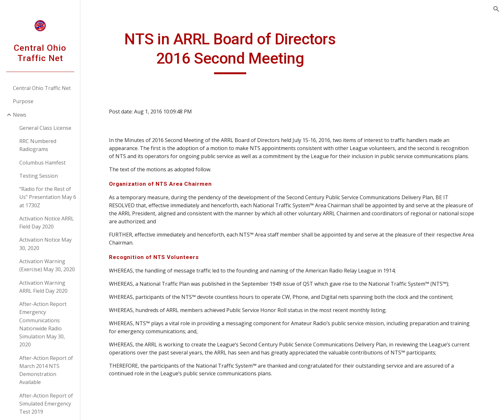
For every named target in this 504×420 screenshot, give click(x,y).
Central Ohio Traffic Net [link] (42, 88)
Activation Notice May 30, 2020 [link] (45, 244)
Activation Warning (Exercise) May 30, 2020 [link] (47, 265)
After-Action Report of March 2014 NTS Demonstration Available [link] (46, 370)
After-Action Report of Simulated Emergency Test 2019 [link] (46, 404)
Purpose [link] (23, 101)
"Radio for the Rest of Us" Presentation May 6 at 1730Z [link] (48, 197)
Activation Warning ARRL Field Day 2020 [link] (43, 287)
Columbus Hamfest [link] (42, 163)
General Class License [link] (45, 128)
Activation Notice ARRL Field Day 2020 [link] (47, 223)
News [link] (20, 115)
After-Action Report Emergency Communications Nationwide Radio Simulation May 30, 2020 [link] (43, 324)
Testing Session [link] (39, 176)
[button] (496, 9)
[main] (230, 52)
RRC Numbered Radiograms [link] (38, 145)
